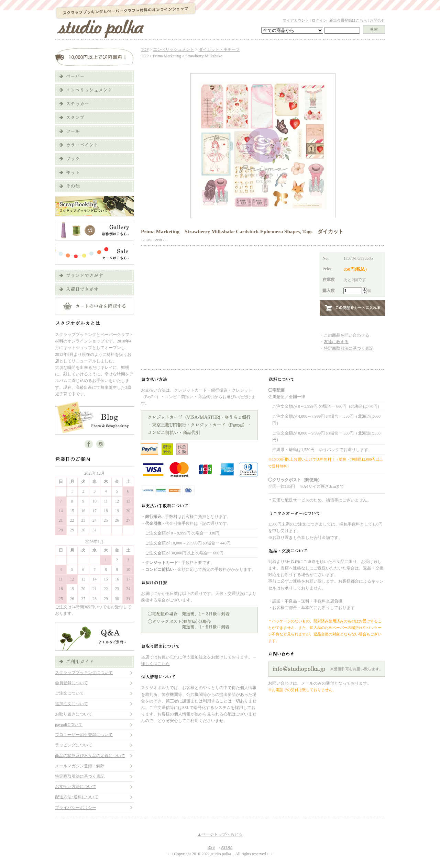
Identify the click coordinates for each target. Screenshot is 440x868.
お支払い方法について (76, 787)
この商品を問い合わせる (346, 335)
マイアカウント (296, 20)
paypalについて (69, 724)
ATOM (227, 847)
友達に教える (336, 342)
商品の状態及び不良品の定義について (90, 756)
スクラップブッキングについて (84, 673)
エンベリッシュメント (174, 49)
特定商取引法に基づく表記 (80, 776)
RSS (211, 847)
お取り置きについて (74, 714)
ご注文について (69, 693)
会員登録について (71, 683)
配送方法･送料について (77, 797)
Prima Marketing (167, 56)
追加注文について (71, 704)
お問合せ (377, 20)
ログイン (319, 20)
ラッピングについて (74, 745)
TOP (145, 49)
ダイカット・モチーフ (219, 49)
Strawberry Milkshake (204, 56)
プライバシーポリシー (76, 808)
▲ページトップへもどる (220, 834)
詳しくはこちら (155, 664)
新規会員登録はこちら (348, 20)
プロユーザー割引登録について (84, 735)
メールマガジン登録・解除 (80, 766)
